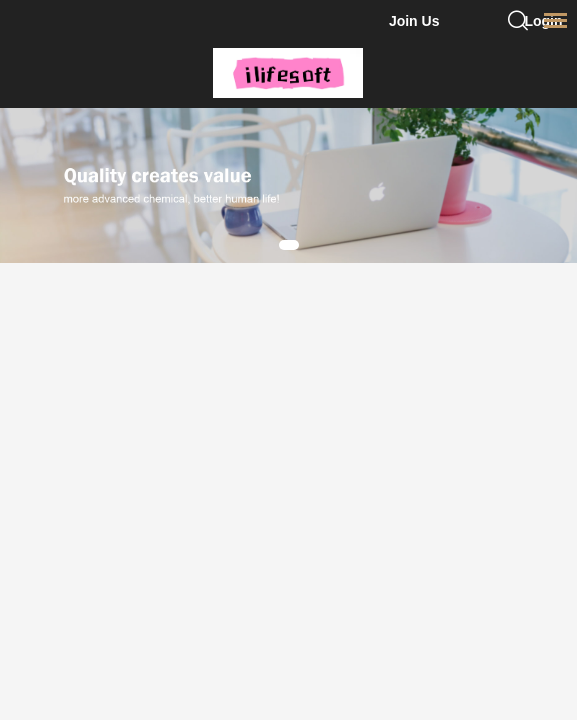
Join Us (414, 21)
